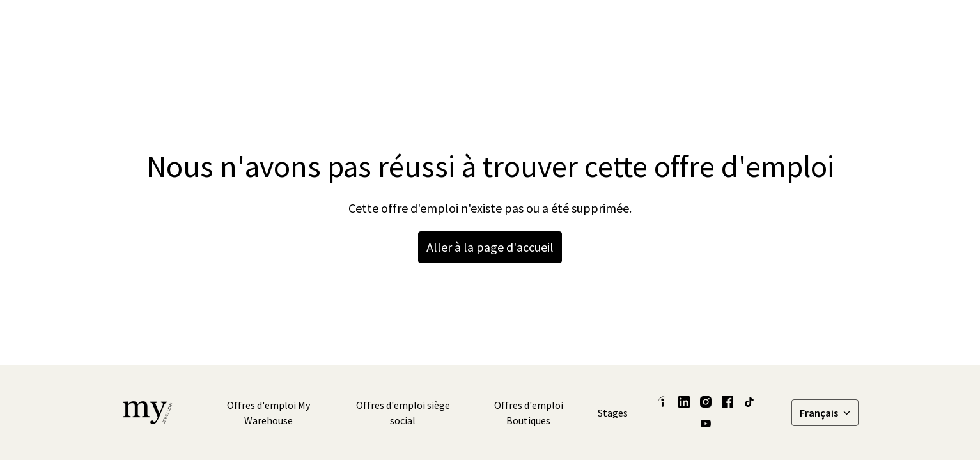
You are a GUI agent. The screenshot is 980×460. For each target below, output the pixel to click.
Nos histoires (606, 26)
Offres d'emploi (816, 26)
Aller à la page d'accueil (490, 247)
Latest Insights (525, 26)
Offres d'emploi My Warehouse (268, 413)
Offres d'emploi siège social (403, 413)
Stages (613, 413)
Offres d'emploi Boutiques (529, 413)
